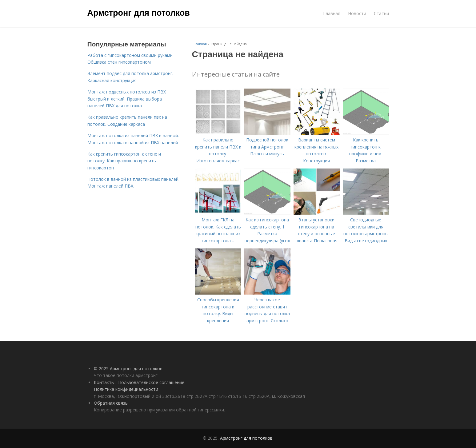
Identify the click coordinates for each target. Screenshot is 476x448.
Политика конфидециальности (126, 389)
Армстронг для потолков (139, 13)
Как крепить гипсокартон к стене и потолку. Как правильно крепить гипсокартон (124, 161)
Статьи (381, 13)
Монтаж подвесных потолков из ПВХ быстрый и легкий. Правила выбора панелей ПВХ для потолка (127, 99)
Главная (332, 13)
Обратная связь (111, 403)
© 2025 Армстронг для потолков (128, 369)
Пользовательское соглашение (151, 382)
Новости (357, 13)
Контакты (104, 382)
